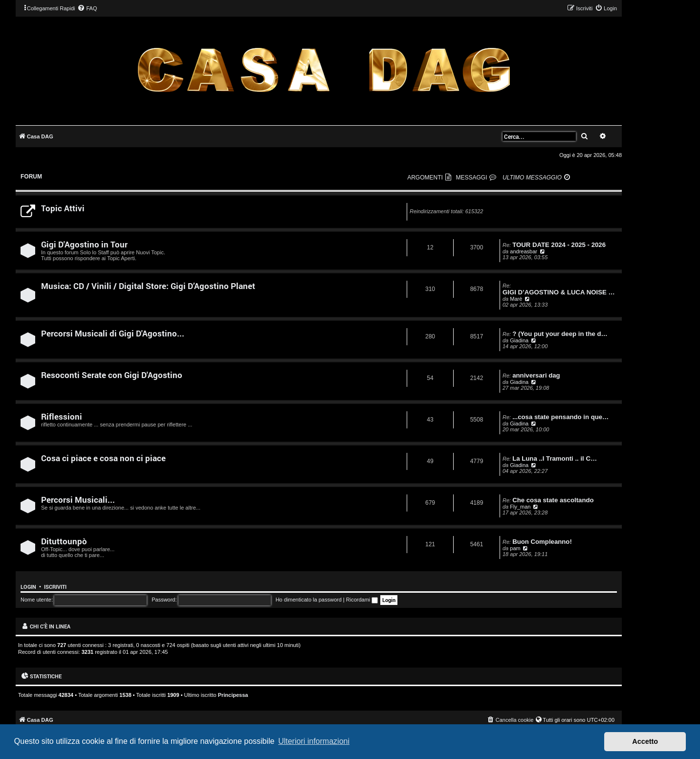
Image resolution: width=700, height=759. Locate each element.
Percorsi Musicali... (78, 500)
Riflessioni (62, 416)
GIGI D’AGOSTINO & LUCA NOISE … (559, 292)
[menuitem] (87, 8)
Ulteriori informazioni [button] (314, 741)
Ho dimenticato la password (309, 600)
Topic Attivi (63, 208)
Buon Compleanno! (542, 542)
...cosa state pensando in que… (560, 417)
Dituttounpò (64, 541)
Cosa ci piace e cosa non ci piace (103, 458)
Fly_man (520, 507)
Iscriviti (55, 587)
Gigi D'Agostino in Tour (84, 244)
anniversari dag (536, 375)
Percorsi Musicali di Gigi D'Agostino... (113, 333)
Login (28, 587)
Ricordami (362, 600)
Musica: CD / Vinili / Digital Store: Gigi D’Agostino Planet (148, 286)
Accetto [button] (645, 741)
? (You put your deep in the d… (560, 334)
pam (515, 548)
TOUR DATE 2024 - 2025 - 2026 (559, 245)
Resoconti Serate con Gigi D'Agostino (112, 375)
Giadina (519, 340)
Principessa (233, 695)
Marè (516, 299)
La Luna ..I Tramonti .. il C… (555, 458)
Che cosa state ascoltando (553, 500)
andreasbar (524, 251)
